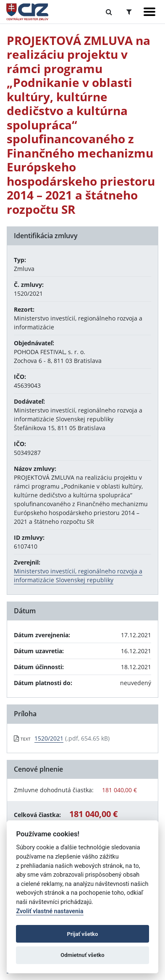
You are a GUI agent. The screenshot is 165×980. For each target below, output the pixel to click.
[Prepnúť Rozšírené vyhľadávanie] (129, 12)
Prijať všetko (83, 934)
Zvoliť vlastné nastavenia (50, 911)
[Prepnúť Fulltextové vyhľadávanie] (109, 12)
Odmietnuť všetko (82, 955)
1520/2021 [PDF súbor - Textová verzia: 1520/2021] (49, 738)
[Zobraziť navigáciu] (149, 12)
